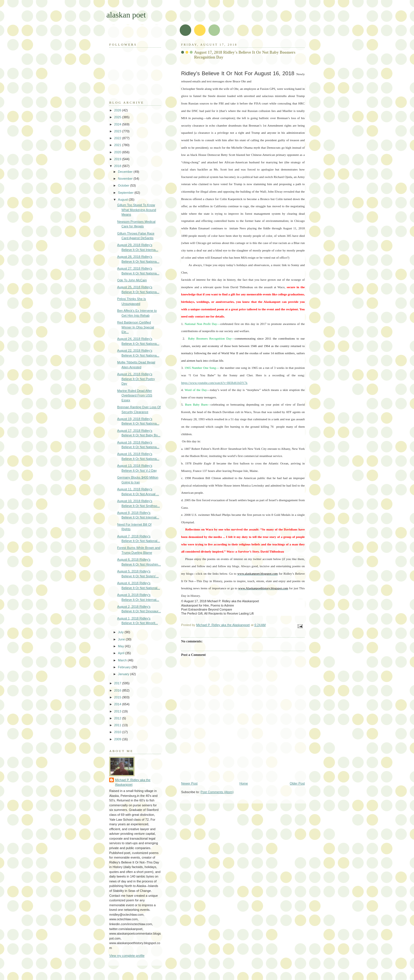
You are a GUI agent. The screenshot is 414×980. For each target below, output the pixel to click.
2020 (118, 152)
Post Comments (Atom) (217, 792)
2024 (118, 124)
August (123, 200)
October (124, 185)
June (122, 639)
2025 (118, 117)
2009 (118, 739)
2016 (118, 690)
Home (244, 783)
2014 (118, 704)
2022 (118, 138)
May (121, 646)
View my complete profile (127, 956)
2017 (118, 683)
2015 (118, 697)
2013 (118, 711)
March (123, 660)
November (126, 179)
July (121, 632)
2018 (118, 166)
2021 (118, 145)
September (126, 193)
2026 (118, 110)
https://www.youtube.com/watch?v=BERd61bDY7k (214, 383)
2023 (118, 131)
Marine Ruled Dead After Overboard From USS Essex (135, 395)
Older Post (297, 783)
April (121, 653)
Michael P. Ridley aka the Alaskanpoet (133, 782)
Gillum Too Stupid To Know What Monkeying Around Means (137, 210)
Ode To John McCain (132, 280)
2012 (118, 718)
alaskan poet (126, 15)
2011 (118, 725)
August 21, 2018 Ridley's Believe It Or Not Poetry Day (136, 379)
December (126, 172)
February (125, 667)
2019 (118, 159)
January (124, 674)
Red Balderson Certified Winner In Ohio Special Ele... (136, 327)
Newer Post (189, 783)
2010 (118, 732)
